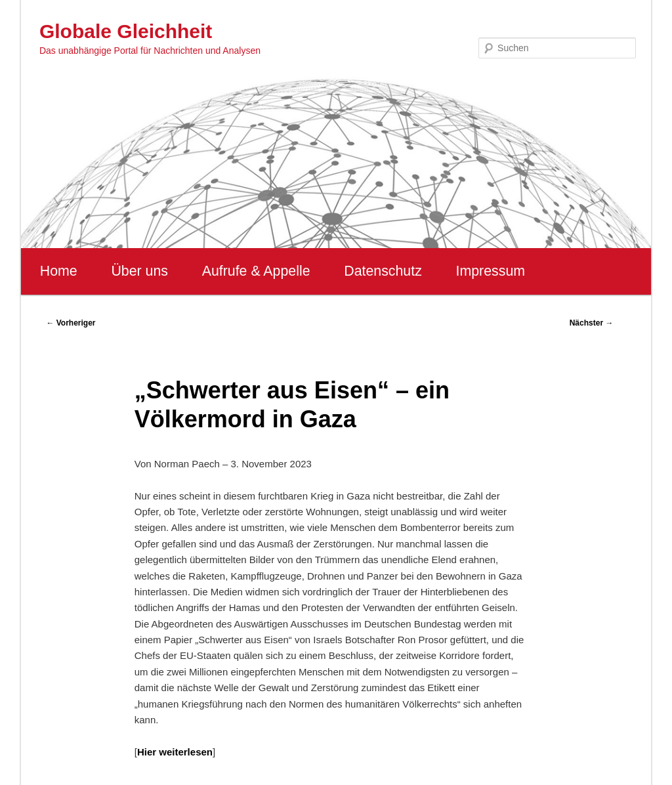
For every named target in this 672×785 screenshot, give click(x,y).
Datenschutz (383, 271)
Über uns (139, 271)
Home (59, 271)
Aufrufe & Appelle (256, 271)
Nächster (592, 323)
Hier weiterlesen (175, 752)
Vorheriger (71, 323)
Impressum (491, 271)
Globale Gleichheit (126, 31)
